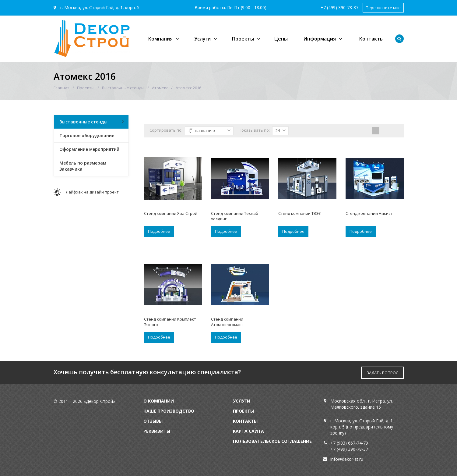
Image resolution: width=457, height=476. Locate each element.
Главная (62, 88)
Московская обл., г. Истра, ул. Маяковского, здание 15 (362, 404)
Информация (320, 39)
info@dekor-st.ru (347, 459)
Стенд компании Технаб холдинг (235, 216)
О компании (159, 401)
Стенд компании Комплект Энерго (170, 322)
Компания (160, 39)
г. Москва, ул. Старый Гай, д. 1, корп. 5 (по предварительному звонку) (362, 427)
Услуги (202, 39)
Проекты (243, 39)
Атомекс (160, 88)
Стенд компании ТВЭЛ (300, 213)
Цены (281, 39)
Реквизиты (157, 431)
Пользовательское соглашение (272, 441)
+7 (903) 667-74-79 (349, 443)
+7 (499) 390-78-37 (339, 7)
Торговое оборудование (87, 135)
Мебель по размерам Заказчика (83, 166)
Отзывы (153, 421)
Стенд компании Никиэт (369, 213)
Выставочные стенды (123, 88)
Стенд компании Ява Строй (171, 213)
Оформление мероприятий (89, 149)
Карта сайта (248, 431)
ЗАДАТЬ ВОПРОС (382, 373)
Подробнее (159, 231)
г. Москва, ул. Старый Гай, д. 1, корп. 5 (97, 7)
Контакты (371, 39)
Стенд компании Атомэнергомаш (227, 322)
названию (209, 130)
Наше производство (169, 411)
